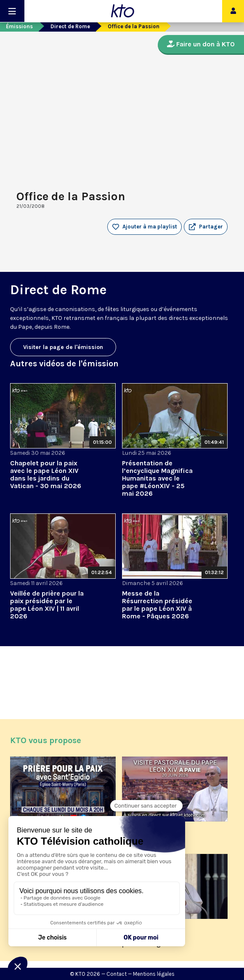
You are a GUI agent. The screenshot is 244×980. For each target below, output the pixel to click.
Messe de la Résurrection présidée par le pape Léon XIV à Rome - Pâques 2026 (157, 605)
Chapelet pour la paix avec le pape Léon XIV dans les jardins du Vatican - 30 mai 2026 (46, 474)
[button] (206, 227)
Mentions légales (154, 974)
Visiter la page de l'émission (63, 347)
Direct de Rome (70, 26)
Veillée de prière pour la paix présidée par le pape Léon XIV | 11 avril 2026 (47, 605)
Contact (117, 974)
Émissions (19, 26)
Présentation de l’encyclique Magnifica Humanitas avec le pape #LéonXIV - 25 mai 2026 (157, 478)
